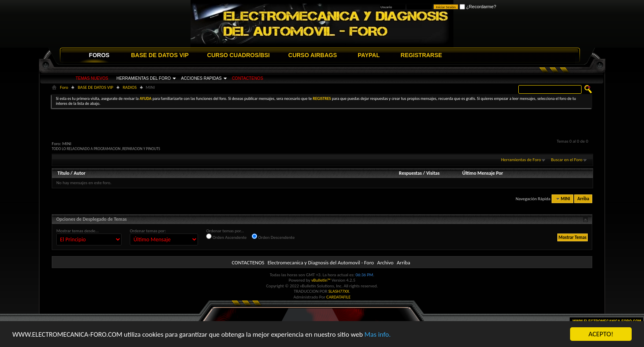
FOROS (99, 55)
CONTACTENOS (248, 78)
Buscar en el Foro (567, 160)
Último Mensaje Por (483, 173)
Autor (79, 173)
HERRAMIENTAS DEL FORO (143, 78)
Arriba (583, 199)
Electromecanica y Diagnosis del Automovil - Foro (321, 263)
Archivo (385, 263)
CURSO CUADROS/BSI (238, 55)
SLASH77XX (339, 291)
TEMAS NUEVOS (92, 78)
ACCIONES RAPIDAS (201, 78)
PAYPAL (369, 55)
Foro (64, 87)
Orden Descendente (273, 237)
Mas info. (377, 335)
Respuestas (410, 173)
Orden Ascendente (227, 237)
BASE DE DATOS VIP (160, 55)
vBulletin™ (321, 280)
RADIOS (130, 87)
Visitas (433, 173)
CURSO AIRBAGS (313, 55)
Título (63, 173)
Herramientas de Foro (521, 160)
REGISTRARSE (421, 55)
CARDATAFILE (339, 297)
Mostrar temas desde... (77, 231)
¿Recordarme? (478, 7)
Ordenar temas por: (148, 231)
